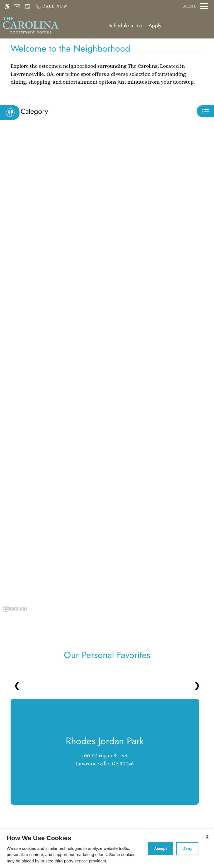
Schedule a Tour (126, 26)
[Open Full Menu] (196, 6)
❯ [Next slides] (197, 685)
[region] (107, 373)
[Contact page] (17, 6)
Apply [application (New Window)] (155, 26)
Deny (187, 848)
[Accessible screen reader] (7, 6)
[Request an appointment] (28, 6)
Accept (161, 848)
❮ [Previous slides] (17, 685)
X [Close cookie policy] (207, 837)
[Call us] (51, 6)
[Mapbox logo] (15, 609)
